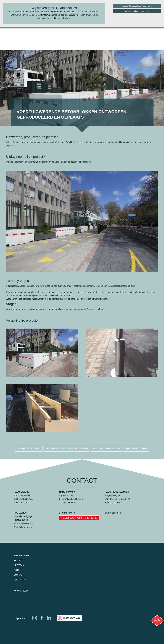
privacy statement (113, 513)
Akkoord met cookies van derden (137, 6)
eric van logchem (136, 449)
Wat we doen (21, 556)
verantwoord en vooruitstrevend (67, 449)
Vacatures (20, 580)
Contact (19, 575)
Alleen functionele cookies (137, 11)
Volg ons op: (19, 619)
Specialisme (21, 591)
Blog (17, 570)
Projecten (20, 560)
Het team (19, 565)
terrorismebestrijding (107, 449)
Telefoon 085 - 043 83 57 (79, 518)
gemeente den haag (29, 449)
